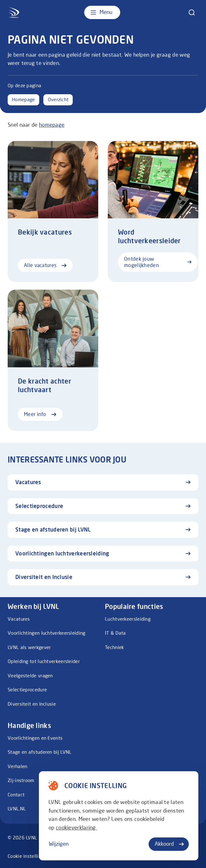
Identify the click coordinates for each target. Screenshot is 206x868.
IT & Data (115, 633)
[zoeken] (192, 12)
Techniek (114, 647)
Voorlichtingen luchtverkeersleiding (47, 633)
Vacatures (19, 619)
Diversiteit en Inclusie (32, 704)
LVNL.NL (17, 809)
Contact (16, 795)
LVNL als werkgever (29, 647)
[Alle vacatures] (53, 212)
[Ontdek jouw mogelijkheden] (153, 212)
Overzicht (58, 99)
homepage (52, 125)
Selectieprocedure (27, 690)
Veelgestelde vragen (30, 676)
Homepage (23, 99)
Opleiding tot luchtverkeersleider (44, 661)
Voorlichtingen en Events (35, 738)
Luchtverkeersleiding (128, 619)
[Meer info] (53, 360)
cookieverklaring (77, 828)
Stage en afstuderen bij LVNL (40, 752)
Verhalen (17, 766)
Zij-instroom (21, 780)
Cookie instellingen (28, 856)
